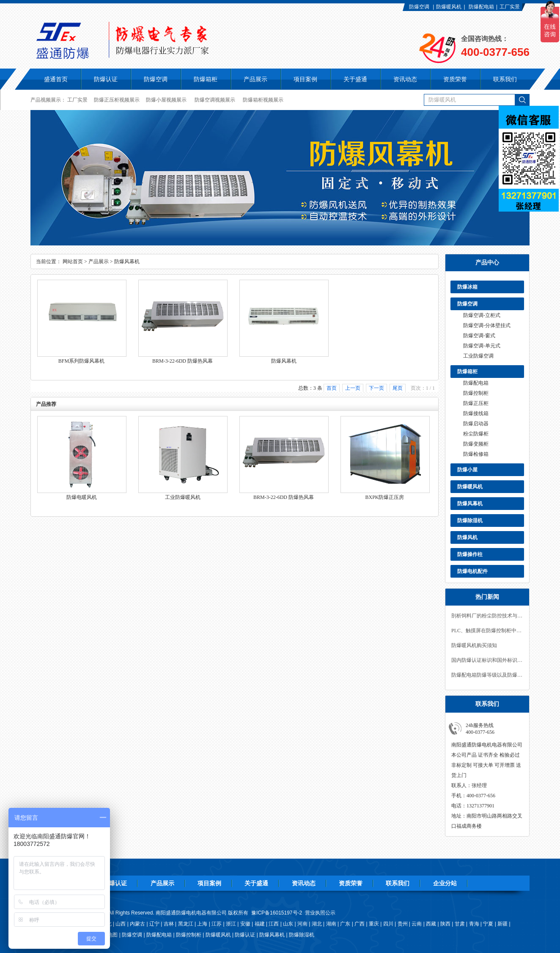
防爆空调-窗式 (479, 336)
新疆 (502, 924)
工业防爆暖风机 (183, 497)
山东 (288, 924)
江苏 (217, 924)
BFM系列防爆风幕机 (81, 361)
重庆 (374, 924)
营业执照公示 (320, 913)
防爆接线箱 (476, 413)
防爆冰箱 (467, 287)
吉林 (169, 924)
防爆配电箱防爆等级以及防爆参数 (487, 675)
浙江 (231, 924)
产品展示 (99, 262)
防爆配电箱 (481, 7)
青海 (474, 924)
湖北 (317, 924)
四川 (388, 924)
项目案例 (209, 883)
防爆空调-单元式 (482, 346)
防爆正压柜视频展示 (117, 100)
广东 (345, 924)
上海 (202, 924)
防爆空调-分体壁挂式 (487, 325)
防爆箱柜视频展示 (263, 100)
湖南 (331, 924)
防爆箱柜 (467, 372)
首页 (332, 388)
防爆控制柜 (476, 393)
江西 (274, 924)
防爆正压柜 (476, 403)
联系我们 (398, 883)
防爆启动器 (476, 424)
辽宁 (154, 924)
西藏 (431, 924)
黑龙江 (186, 924)
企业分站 (445, 883)
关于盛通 (256, 883)
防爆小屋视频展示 (166, 100)
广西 (360, 924)
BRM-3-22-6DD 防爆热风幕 (183, 361)
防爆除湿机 (470, 521)
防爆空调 (419, 7)
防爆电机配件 (472, 571)
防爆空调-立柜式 (482, 315)
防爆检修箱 (476, 454)
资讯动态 (304, 883)
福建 (260, 924)
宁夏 (488, 924)
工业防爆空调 (478, 356)
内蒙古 (137, 924)
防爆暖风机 (449, 7)
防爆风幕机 (470, 504)
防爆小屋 (467, 470)
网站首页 (73, 262)
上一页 (353, 388)
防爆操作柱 (470, 554)
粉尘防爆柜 (476, 434)
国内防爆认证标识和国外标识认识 (487, 660)
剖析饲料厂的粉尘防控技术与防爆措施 (487, 616)
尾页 (398, 388)
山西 (121, 924)
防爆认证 (106, 79)
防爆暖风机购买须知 (474, 645)
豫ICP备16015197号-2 (277, 913)
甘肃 (460, 924)
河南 (302, 924)
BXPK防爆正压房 (384, 497)
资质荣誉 (351, 883)
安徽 (245, 924)
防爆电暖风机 (82, 497)
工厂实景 (510, 7)
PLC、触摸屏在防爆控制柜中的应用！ (487, 631)
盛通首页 (56, 79)
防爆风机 (467, 537)
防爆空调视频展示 (215, 100)
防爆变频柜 (476, 444)
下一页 (376, 388)
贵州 (403, 924)
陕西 (445, 924)
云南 (417, 924)
